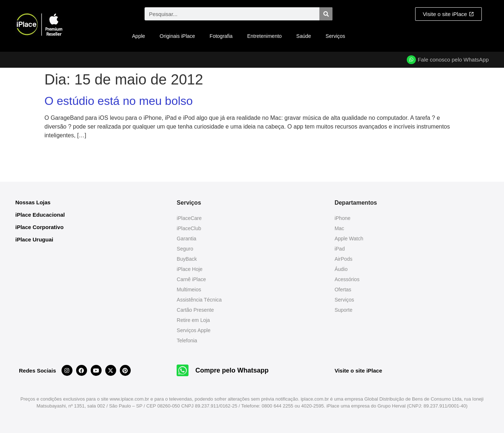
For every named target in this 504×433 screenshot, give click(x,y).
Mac (339, 228)
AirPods (344, 259)
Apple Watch (349, 239)
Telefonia (187, 341)
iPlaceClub (189, 228)
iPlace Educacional (40, 215)
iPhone (343, 218)
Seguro (185, 249)
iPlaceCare (189, 218)
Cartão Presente (195, 310)
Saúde (304, 36)
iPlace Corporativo (40, 227)
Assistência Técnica (199, 300)
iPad (340, 249)
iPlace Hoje (190, 269)
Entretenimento (265, 36)
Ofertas (343, 290)
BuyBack (187, 259)
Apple (139, 36)
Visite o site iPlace (359, 371)
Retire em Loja (193, 320)
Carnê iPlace (191, 279)
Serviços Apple (194, 330)
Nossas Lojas (33, 202)
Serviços (335, 36)
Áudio (341, 269)
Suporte (344, 310)
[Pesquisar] (326, 14)
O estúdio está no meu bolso (119, 101)
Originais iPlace (177, 36)
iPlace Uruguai (34, 239)
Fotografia (221, 36)
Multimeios (189, 290)
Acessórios (347, 279)
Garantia (186, 239)
